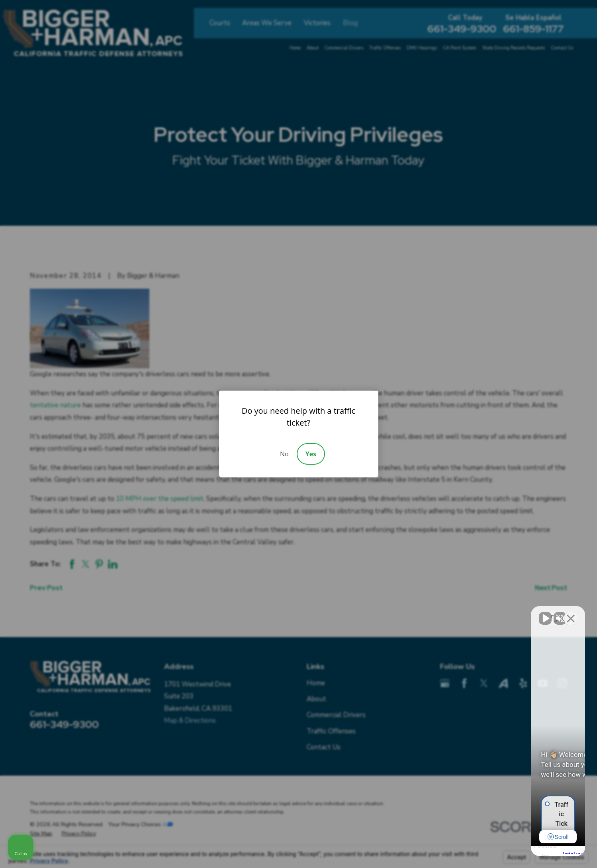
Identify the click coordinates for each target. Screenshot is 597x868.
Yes (311, 454)
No (284, 454)
